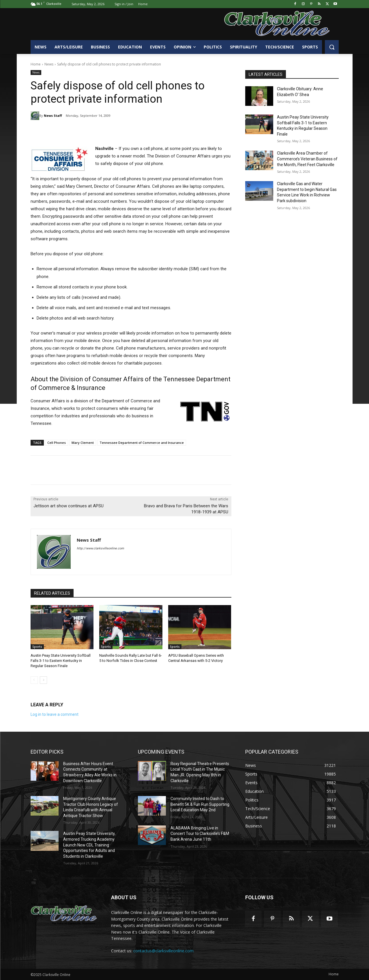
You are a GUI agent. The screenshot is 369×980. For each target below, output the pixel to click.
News (49, 64)
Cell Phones (57, 443)
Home (36, 64)
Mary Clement (83, 443)
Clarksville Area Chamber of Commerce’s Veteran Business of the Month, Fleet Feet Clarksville (307, 159)
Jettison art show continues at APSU (69, 506)
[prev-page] (34, 680)
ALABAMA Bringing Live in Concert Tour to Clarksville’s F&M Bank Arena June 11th (200, 834)
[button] (332, 47)
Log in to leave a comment (55, 714)
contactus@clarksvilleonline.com (163, 951)
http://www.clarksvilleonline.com (100, 548)
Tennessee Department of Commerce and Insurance (142, 443)
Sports (37, 647)
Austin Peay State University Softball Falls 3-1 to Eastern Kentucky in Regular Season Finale (61, 661)
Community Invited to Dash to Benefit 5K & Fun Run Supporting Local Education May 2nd (200, 804)
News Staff (53, 116)
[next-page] (43, 680)
